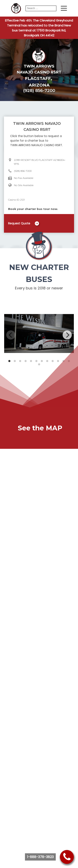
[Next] (67, 335)
